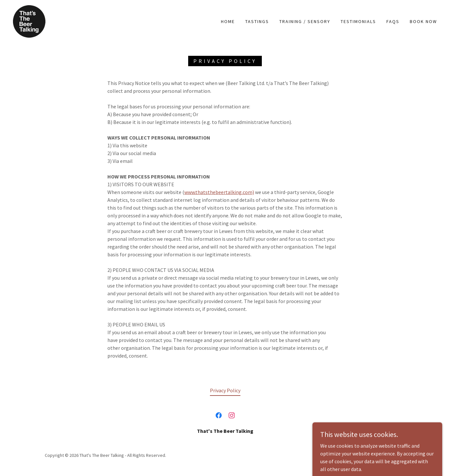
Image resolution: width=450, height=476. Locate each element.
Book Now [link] (423, 21)
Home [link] (228, 21)
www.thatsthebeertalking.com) (219, 192)
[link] (29, 21)
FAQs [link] (393, 21)
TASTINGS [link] (257, 21)
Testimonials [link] (358, 21)
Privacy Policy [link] (225, 390)
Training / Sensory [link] (305, 21)
